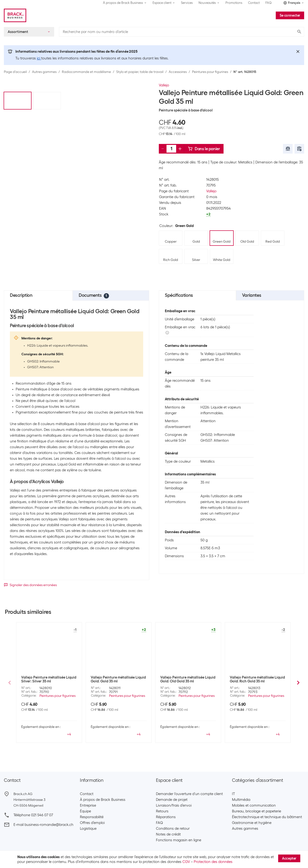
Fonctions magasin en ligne (179, 840)
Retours (162, 811)
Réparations (166, 817)
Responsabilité (92, 817)
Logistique (88, 829)
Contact (254, 3)
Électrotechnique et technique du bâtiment (267, 817)
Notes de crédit (168, 834)
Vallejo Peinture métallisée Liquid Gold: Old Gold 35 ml (188, 679)
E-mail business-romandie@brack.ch (43, 825)
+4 (69, 734)
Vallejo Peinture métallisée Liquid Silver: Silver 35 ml (49, 679)
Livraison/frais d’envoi (174, 805)
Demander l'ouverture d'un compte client (189, 794)
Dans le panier (204, 149)
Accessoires (178, 72)
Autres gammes (44, 72)
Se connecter (290, 15)
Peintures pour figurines (210, 72)
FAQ (269, 3)
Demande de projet (172, 800)
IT (233, 794)
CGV (186, 862)
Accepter (289, 858)
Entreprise (88, 805)
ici (39, 58)
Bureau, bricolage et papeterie (257, 811)
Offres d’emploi (92, 823)
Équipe (85, 811)
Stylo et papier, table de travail (140, 72)
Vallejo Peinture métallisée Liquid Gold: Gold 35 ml (118, 679)
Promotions (234, 3)
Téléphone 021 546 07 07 (33, 815)
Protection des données (213, 862)
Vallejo (164, 85)
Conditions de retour (173, 829)
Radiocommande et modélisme (86, 72)
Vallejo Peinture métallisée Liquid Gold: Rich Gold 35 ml (257, 679)
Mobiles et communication (254, 805)
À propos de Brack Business (103, 800)
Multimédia (241, 800)
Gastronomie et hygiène (252, 823)
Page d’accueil (15, 72)
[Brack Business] (15, 15)
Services (187, 3)
